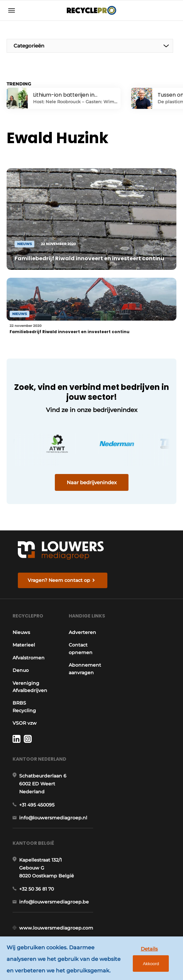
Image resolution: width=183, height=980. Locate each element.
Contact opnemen (81, 648)
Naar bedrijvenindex (92, 482)
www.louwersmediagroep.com (56, 928)
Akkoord (151, 964)
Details (149, 949)
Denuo (21, 670)
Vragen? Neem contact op (59, 580)
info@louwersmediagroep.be (54, 902)
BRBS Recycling (24, 707)
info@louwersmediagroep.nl (53, 818)
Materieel (24, 645)
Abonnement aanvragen (85, 669)
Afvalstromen (29, 658)
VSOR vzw (25, 723)
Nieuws (21, 632)
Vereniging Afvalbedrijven (30, 687)
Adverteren (82, 632)
